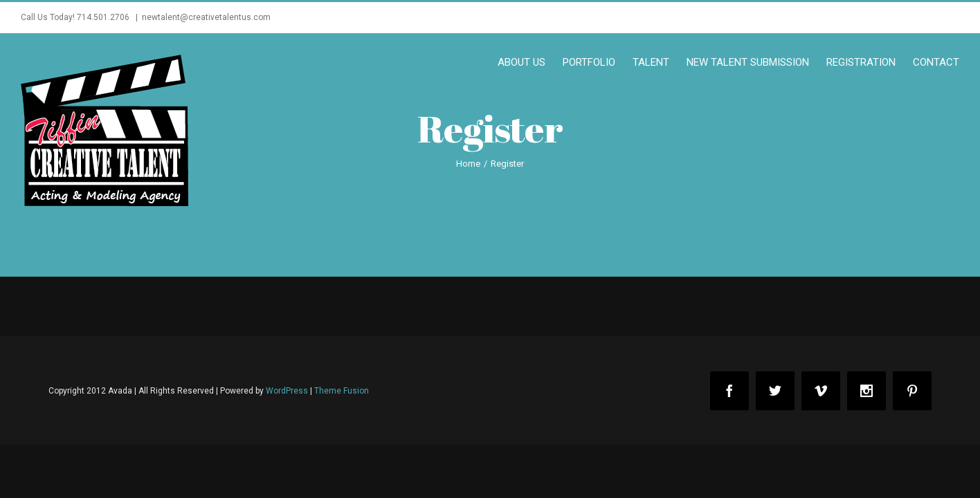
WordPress (287, 391)
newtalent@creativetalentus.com (206, 17)
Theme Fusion (342, 391)
